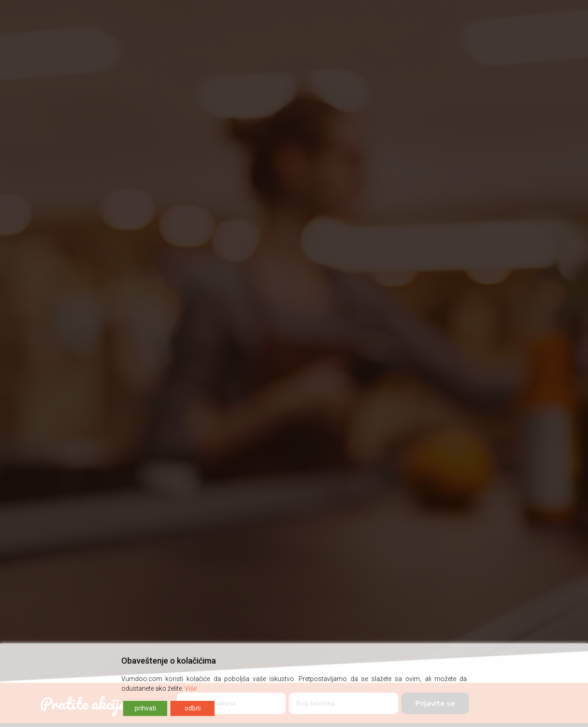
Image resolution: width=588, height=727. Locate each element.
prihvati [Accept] (145, 708)
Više (191, 688)
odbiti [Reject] (193, 708)
